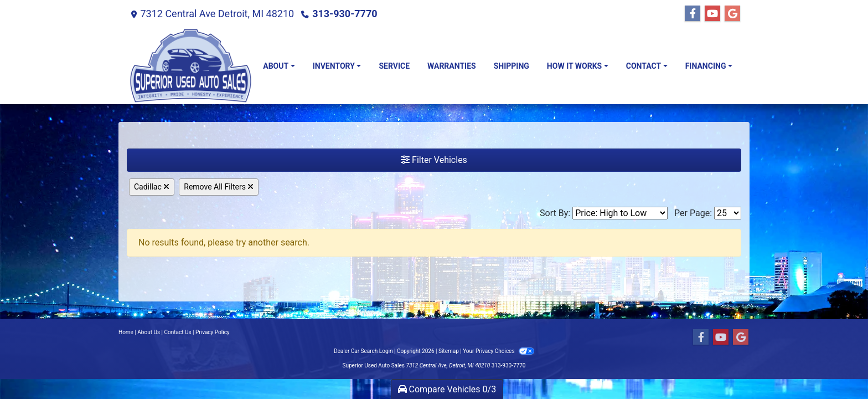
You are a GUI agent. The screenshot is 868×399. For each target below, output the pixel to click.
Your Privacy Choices (498, 351)
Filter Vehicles (434, 160)
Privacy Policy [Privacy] (213, 332)
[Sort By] (620, 213)
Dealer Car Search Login (363, 351)
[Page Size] (728, 213)
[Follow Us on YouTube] (712, 14)
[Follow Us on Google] (732, 14)
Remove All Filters (219, 187)
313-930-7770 (345, 14)
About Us (149, 332)
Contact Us (178, 332)
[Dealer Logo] (190, 66)
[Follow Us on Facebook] (693, 14)
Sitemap (449, 351)
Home (126, 332)
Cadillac (152, 187)
